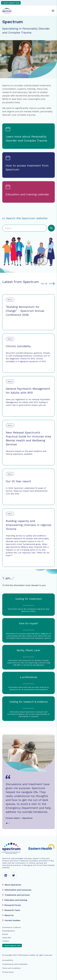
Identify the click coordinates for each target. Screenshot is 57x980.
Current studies (12, 920)
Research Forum (13, 905)
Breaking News (8, 931)
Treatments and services (17, 895)
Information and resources (18, 890)
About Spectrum (13, 885)
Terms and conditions (11, 968)
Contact (6, 941)
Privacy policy (8, 972)
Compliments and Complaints (15, 964)
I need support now (11, 3)
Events (5, 934)
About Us (9, 915)
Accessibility (8, 960)
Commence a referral (11, 927)
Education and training (16, 900)
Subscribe (7, 938)
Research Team (12, 910)
